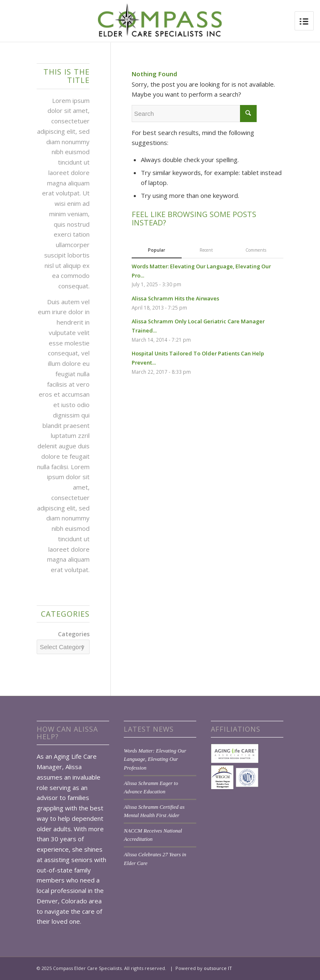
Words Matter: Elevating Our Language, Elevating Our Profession (155, 759)
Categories (74, 634)
